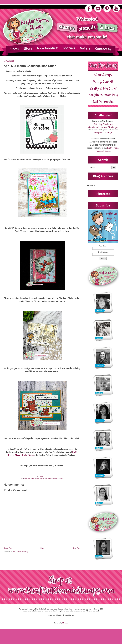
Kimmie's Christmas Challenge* (103, 127)
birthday (28, 479)
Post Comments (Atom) (20, 552)
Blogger (65, 623)
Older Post (76, 548)
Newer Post (8, 548)
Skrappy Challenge (103, 132)
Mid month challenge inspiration (54, 479)
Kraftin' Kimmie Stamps (37, 479)
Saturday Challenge (103, 124)
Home (42, 548)
